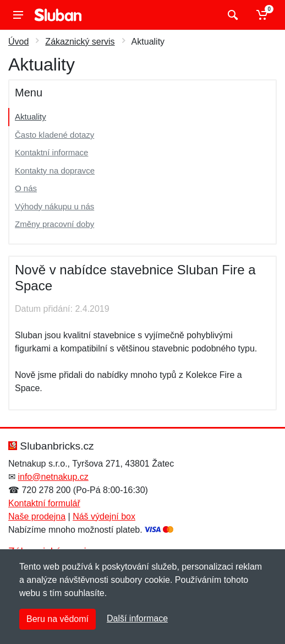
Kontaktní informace (51, 152)
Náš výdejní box (104, 516)
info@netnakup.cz (53, 477)
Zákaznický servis (80, 42)
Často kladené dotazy (54, 135)
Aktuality (31, 117)
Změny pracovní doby (54, 224)
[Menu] (18, 15)
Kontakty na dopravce (55, 171)
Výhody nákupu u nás (54, 206)
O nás (26, 188)
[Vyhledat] (231, 15)
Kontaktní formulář (44, 503)
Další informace (137, 618)
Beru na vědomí (57, 619)
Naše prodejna (37, 516)
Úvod (18, 42)
